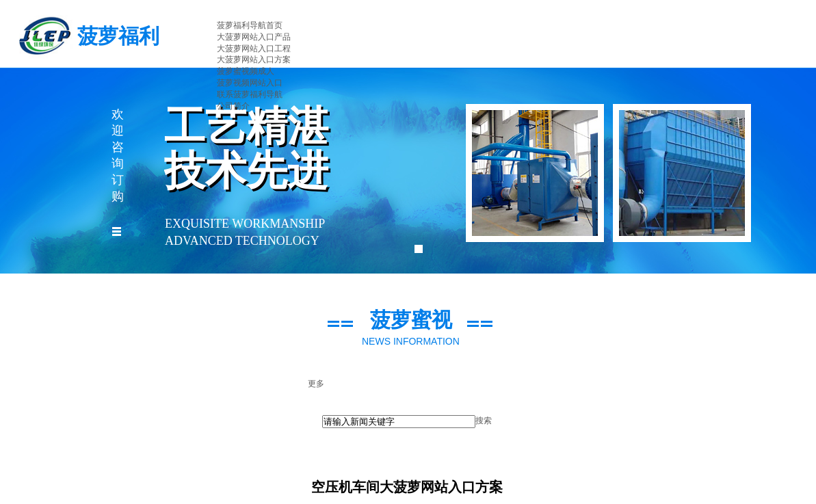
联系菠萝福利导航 (250, 94)
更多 (316, 384)
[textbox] (399, 422)
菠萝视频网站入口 (250, 83)
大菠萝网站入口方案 (254, 59)
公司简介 (233, 106)
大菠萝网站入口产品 (254, 37)
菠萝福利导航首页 (250, 25)
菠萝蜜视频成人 (246, 71)
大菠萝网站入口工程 (254, 49)
